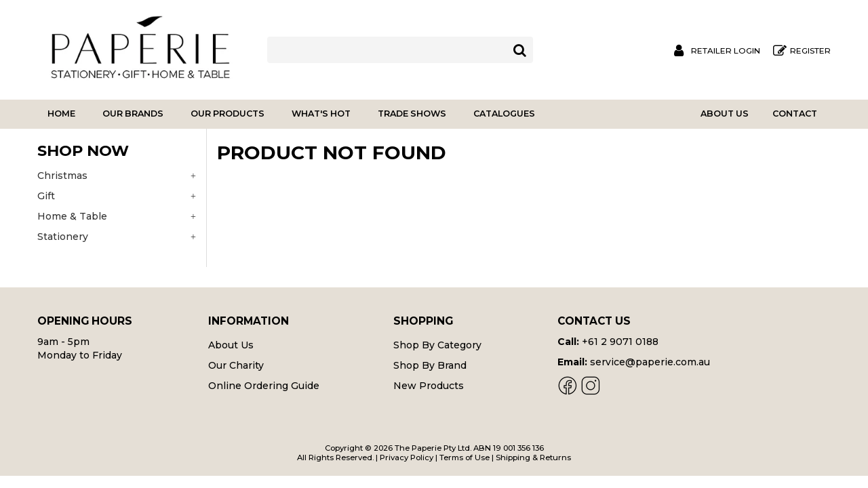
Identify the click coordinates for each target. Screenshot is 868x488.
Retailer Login (726, 51)
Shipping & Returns (533, 457)
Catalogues (504, 114)
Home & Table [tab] (72, 216)
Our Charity (236, 365)
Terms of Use (465, 457)
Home (61, 114)
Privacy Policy (407, 457)
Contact (795, 114)
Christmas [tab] (62, 176)
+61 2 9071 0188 (620, 342)
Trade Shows (412, 114)
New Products (429, 386)
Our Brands (133, 114)
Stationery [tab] (63, 237)
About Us (725, 114)
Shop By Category (437, 345)
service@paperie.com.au (650, 362)
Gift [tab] (46, 196)
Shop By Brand (430, 365)
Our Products (228, 114)
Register (810, 51)
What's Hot (321, 114)
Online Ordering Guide (264, 386)
